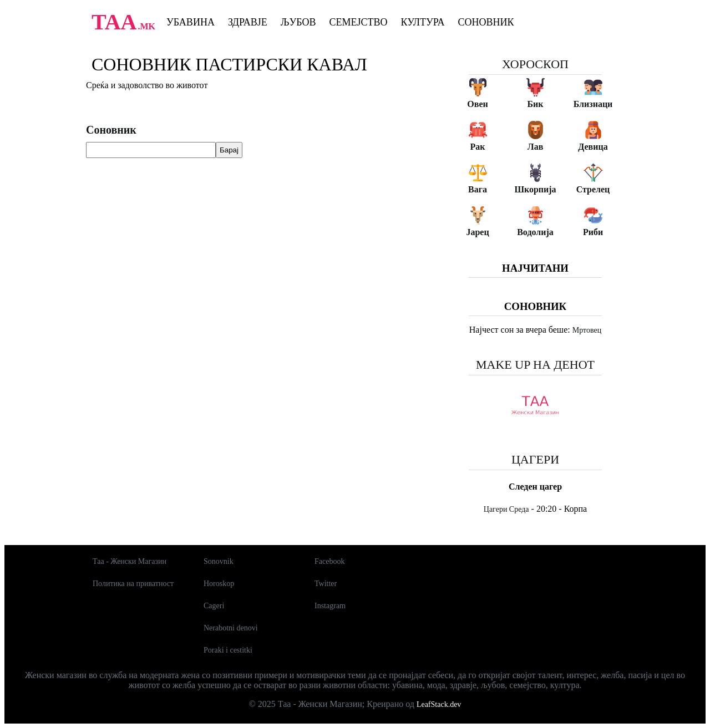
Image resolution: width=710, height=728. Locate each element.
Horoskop (219, 584)
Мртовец (587, 330)
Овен (477, 104)
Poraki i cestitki (228, 650)
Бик (535, 104)
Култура (423, 22)
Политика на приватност (133, 584)
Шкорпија (535, 189)
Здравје (248, 22)
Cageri (214, 606)
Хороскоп (535, 64)
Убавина (191, 22)
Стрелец (593, 189)
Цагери (535, 459)
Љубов (298, 22)
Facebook (329, 561)
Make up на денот (535, 365)
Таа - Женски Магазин (130, 561)
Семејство (358, 22)
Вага (478, 189)
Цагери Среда (506, 509)
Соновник (486, 22)
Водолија (535, 232)
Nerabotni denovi (231, 628)
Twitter (326, 584)
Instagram (330, 606)
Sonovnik (219, 561)
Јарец (477, 232)
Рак (478, 147)
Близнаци (593, 104)
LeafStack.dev (439, 704)
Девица (593, 147)
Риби (593, 232)
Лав (536, 147)
